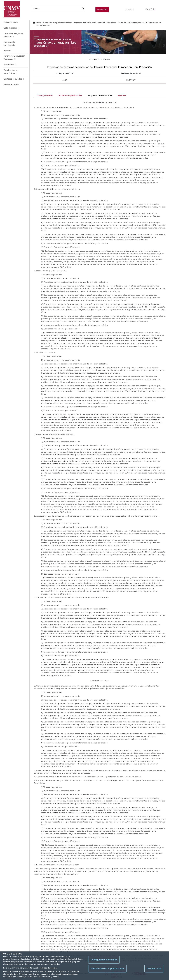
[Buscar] (83, 9)
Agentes (122, 95)
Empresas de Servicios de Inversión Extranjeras (94, 23)
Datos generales (45, 95)
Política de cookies (49, 968)
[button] (15, 22)
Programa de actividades (100, 95)
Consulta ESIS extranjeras (130, 23)
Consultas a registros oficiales (57, 23)
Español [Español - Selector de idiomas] (150, 9)
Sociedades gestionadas (70, 95)
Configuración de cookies (104, 960)
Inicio (39, 23)
